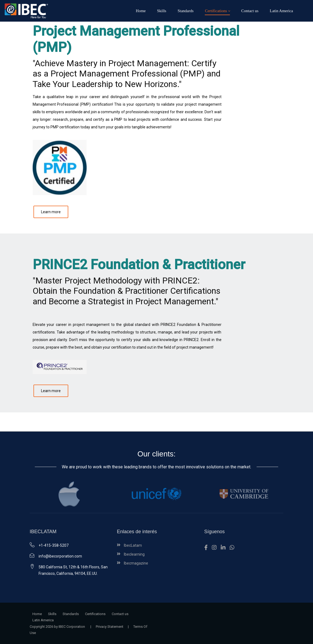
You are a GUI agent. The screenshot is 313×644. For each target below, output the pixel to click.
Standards (71, 614)
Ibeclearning (134, 554)
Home (37, 614)
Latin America (43, 620)
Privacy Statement (110, 627)
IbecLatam (133, 545)
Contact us (120, 614)
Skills (52, 614)
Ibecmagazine (136, 563)
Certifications (95, 614)
